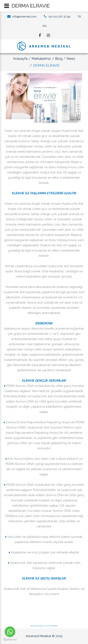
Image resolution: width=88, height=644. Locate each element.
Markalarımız (41, 59)
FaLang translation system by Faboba (44, 626)
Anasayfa (20, 59)
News (71, 59)
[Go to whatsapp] (10, 632)
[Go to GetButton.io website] (10, 640)
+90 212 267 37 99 (59, 17)
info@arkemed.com (24, 17)
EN (45, 26)
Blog (59, 59)
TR (79, 17)
